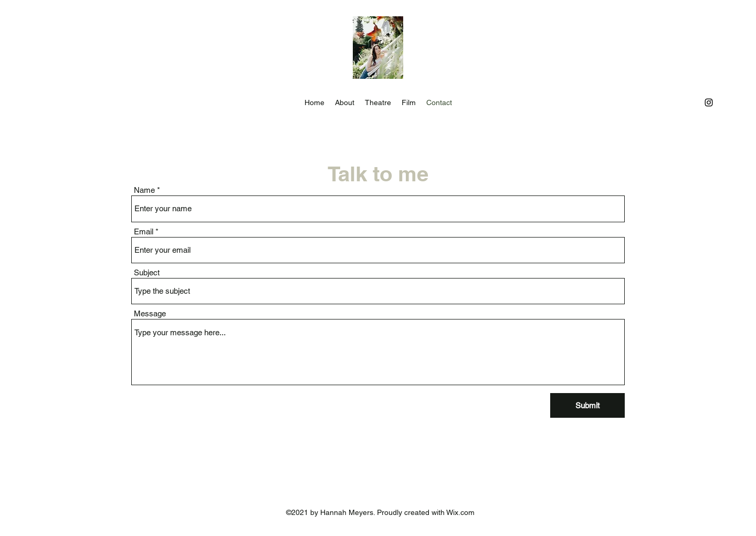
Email (144, 231)
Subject (147, 272)
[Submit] (587, 405)
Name (144, 190)
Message (150, 313)
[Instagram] (709, 102)
